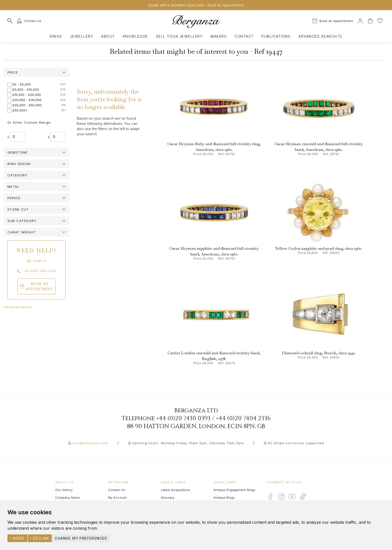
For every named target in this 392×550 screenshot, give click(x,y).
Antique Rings (224, 497)
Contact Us (117, 490)
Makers (219, 36)
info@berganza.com (90, 443)
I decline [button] (40, 538)
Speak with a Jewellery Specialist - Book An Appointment (196, 5)
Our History (64, 490)
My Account (117, 497)
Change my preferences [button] (81, 538)
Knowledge (135, 36)
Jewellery (82, 36)
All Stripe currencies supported (296, 443)
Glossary (168, 497)
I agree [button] (17, 538)
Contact (244, 36)
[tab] (37, 72)
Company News (68, 497)
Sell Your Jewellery (179, 36)
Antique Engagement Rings (234, 490)
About (108, 36)
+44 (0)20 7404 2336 (243, 418)
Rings (56, 36)
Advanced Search (18, 307)
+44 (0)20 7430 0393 (183, 418)
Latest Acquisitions (175, 490)
